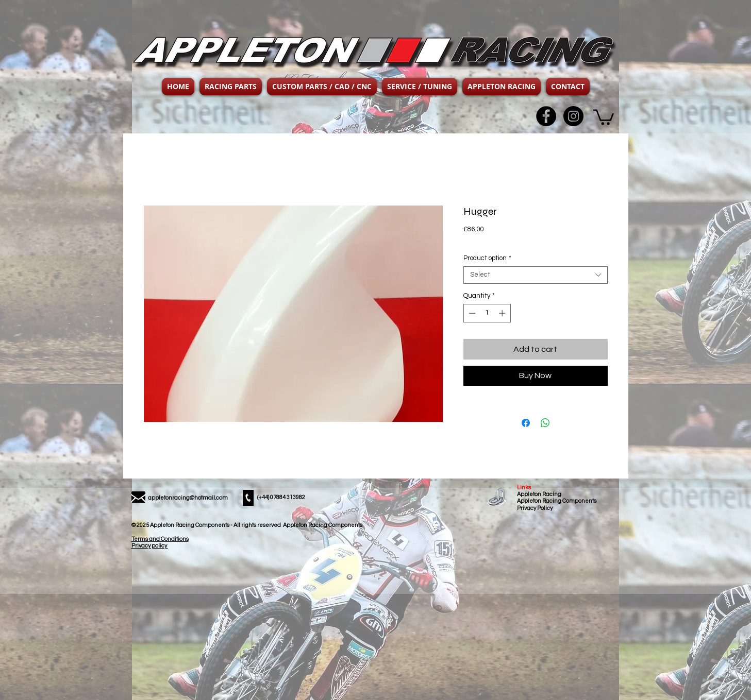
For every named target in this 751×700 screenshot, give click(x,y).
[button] (231, 87)
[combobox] (536, 275)
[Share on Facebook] (526, 423)
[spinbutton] (487, 313)
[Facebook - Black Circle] (546, 116)
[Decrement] (471, 313)
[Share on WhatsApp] (545, 423)
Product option (487, 258)
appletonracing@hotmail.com (188, 498)
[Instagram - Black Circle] (573, 116)
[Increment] (503, 313)
